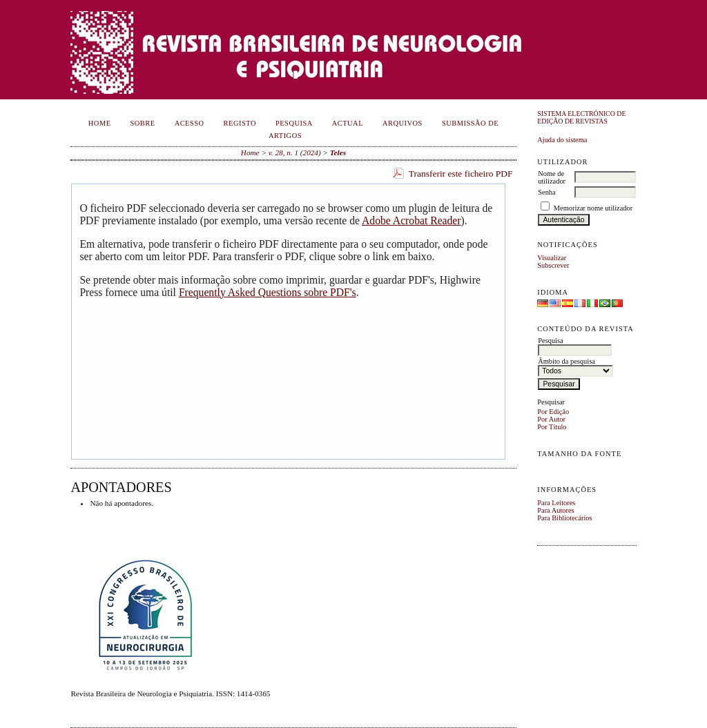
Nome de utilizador (552, 177)
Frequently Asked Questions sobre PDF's (268, 292)
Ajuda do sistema (562, 140)
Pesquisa (294, 123)
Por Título (552, 427)
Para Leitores (556, 503)
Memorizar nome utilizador (593, 208)
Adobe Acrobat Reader (411, 220)
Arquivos (403, 123)
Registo (240, 123)
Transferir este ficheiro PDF (461, 174)
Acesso (190, 123)
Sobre (143, 123)
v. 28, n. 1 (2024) (295, 153)
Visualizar (552, 258)
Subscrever (553, 265)
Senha (546, 192)
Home (100, 123)
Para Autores (555, 510)
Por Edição (553, 412)
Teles (338, 153)
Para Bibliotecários (564, 518)
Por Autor (551, 419)
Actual (348, 123)
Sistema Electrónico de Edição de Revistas (581, 117)
